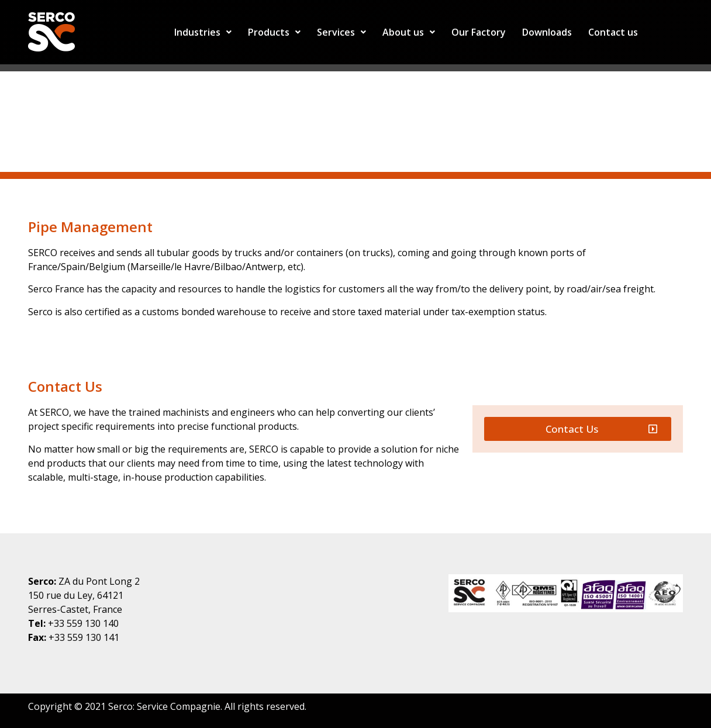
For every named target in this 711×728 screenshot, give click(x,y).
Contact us (613, 32)
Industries (203, 32)
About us (409, 32)
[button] (578, 429)
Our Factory (479, 32)
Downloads (547, 32)
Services (341, 32)
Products (274, 32)
